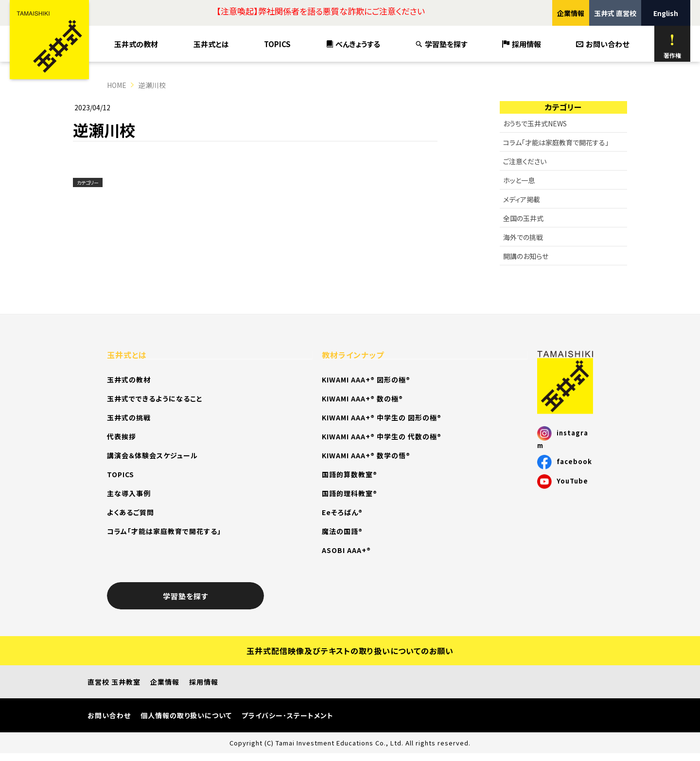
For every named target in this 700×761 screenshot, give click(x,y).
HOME (117, 85)
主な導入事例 (129, 493)
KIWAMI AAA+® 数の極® (362, 398)
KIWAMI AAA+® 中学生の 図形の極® (382, 417)
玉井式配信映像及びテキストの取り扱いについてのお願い (350, 651)
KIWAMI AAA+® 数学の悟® (366, 455)
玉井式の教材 (136, 44)
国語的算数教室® (350, 474)
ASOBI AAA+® (346, 550)
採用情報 (522, 44)
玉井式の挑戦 (129, 417)
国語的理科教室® (350, 493)
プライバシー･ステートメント (288, 715)
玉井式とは (211, 44)
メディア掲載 (522, 199)
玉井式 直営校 (615, 13)
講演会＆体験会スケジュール (152, 455)
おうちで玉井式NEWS (535, 123)
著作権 (672, 46)
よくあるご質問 (131, 512)
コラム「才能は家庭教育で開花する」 (556, 142)
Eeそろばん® (342, 512)
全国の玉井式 (523, 218)
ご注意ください (525, 161)
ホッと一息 (519, 180)
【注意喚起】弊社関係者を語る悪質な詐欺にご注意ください (321, 11)
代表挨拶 (122, 436)
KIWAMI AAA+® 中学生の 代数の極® (382, 436)
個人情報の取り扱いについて (186, 715)
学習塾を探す (441, 44)
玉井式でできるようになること (155, 398)
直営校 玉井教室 (114, 682)
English (666, 13)
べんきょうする (353, 44)
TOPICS (277, 44)
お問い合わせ (603, 44)
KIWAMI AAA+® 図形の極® (366, 380)
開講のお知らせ (526, 256)
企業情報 (571, 13)
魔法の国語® (342, 531)
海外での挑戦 (523, 237)
